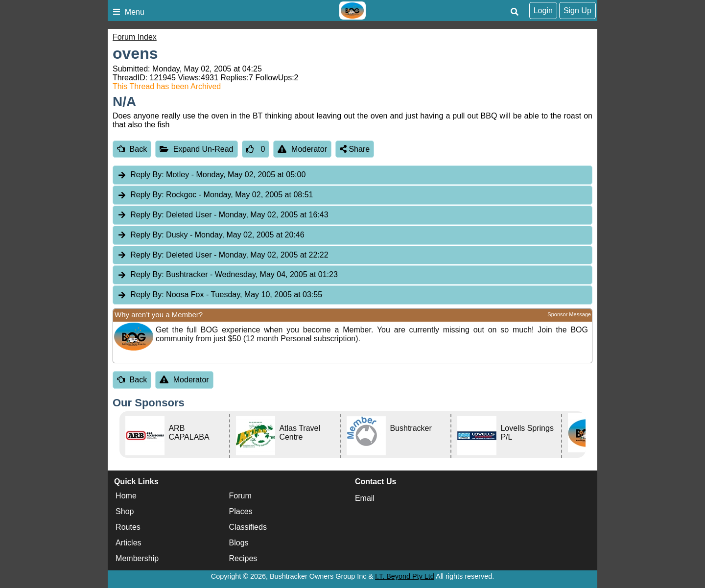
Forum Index (135, 37)
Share (355, 149)
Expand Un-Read (196, 149)
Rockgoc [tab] (215, 195)
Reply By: (147, 175)
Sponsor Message (569, 314)
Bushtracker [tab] (227, 275)
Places (241, 511)
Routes (128, 527)
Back (132, 149)
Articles (128, 543)
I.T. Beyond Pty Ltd (405, 576)
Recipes (243, 558)
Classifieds (248, 527)
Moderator (302, 149)
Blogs (239, 543)
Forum (240, 496)
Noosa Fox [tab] (220, 295)
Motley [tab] (211, 175)
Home (126, 496)
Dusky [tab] (211, 235)
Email (365, 498)
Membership (137, 558)
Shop (125, 511)
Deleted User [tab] (223, 215)
